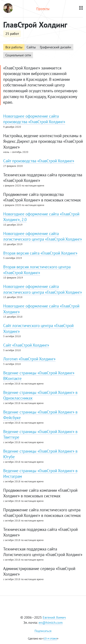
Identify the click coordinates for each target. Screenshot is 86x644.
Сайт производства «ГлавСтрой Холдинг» (39, 161)
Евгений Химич (54, 617)
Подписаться (43, 631)
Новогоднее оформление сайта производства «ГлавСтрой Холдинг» (34, 119)
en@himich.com (51, 622)
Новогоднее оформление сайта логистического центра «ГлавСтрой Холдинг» (43, 236)
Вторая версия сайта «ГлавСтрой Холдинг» (40, 253)
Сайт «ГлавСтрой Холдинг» (26, 345)
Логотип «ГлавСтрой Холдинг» (29, 359)
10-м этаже (50, 639)
